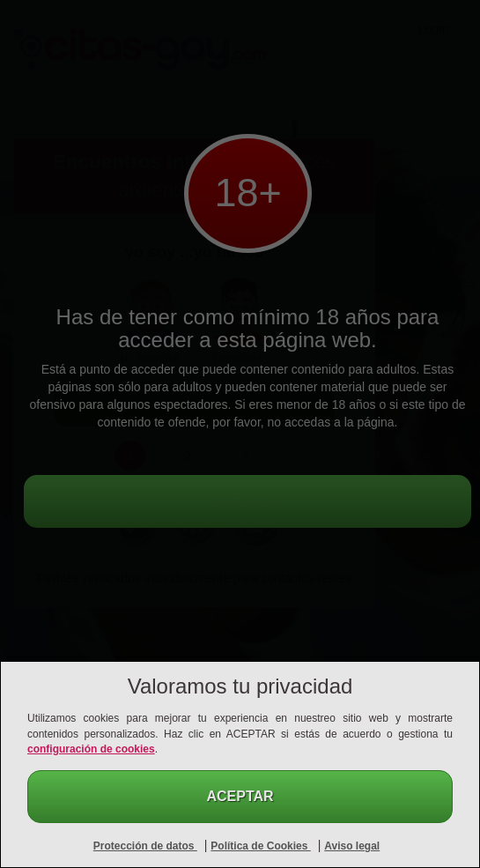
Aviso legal (352, 846)
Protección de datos (145, 846)
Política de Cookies (260, 846)
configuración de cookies (91, 749)
